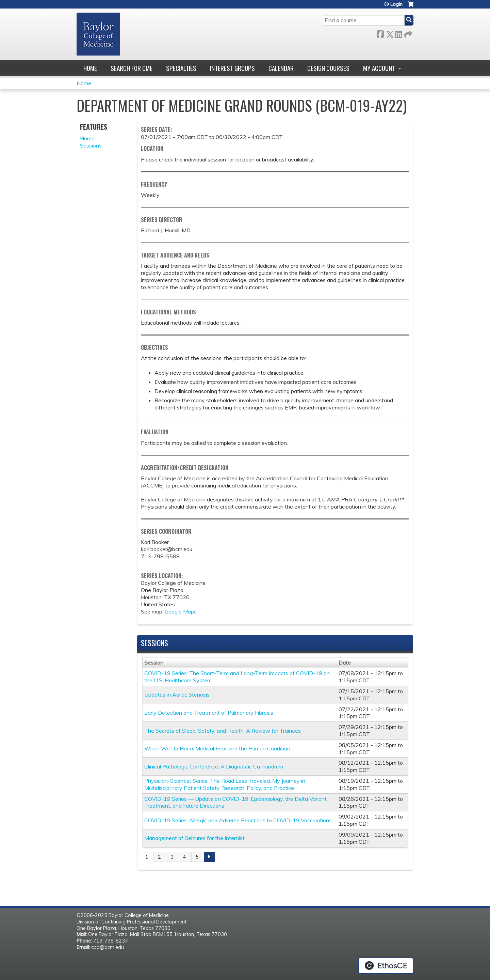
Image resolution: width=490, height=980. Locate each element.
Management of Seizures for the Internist (194, 838)
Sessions (91, 145)
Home (90, 68)
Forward (408, 33)
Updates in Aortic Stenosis (177, 695)
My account (379, 68)
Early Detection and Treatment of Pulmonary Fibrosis (209, 713)
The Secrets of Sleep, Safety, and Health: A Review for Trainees (223, 731)
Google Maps (181, 611)
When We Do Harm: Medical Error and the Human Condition (217, 748)
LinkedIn (398, 33)
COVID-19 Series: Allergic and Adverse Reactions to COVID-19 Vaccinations (238, 820)
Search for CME (132, 68)
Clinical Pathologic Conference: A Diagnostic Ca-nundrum (214, 766)
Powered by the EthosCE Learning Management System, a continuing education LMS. (386, 966)
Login (396, 4)
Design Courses (328, 68)
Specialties (181, 68)
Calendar (281, 68)
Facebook (380, 33)
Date (345, 663)
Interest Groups (232, 68)
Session (154, 663)
